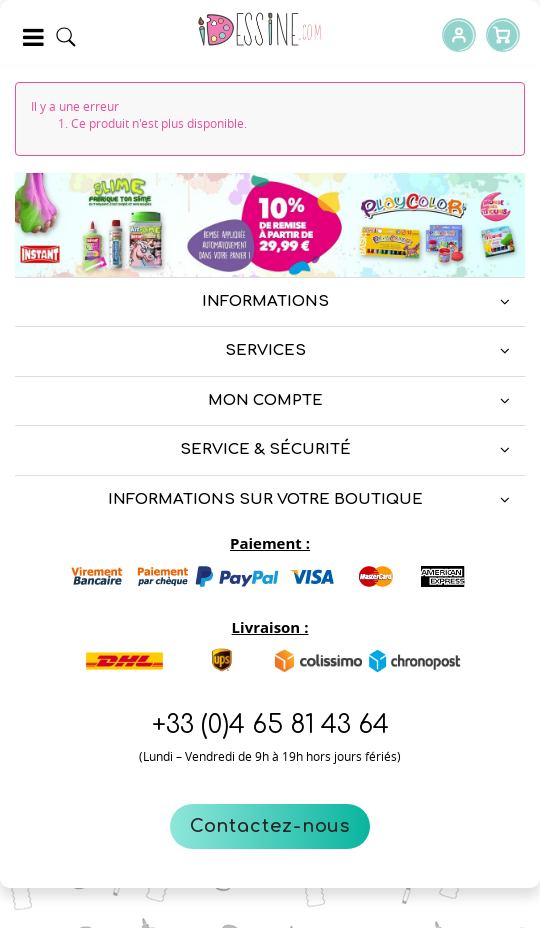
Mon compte (265, 400)
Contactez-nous (270, 826)
